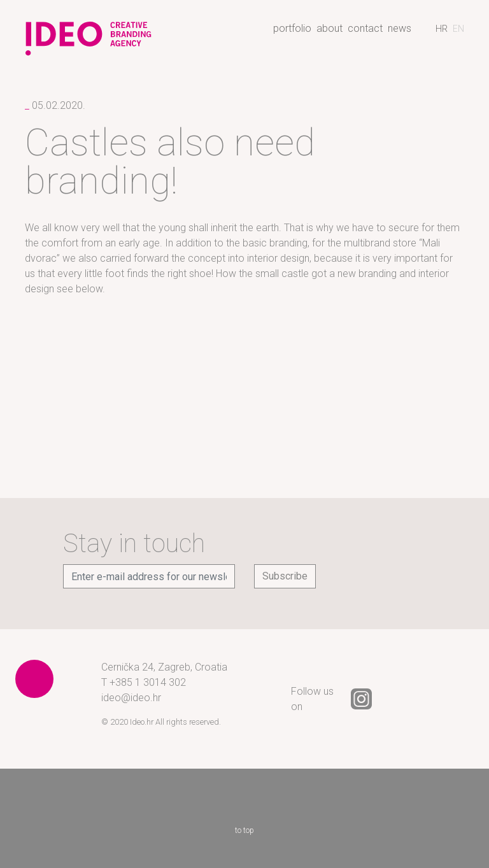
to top (244, 812)
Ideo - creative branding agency (89, 34)
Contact (365, 28)
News (400, 28)
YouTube (463, 699)
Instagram (361, 699)
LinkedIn (429, 699)
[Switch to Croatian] (442, 29)
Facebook (395, 699)
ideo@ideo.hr (131, 698)
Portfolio (292, 28)
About (330, 28)
